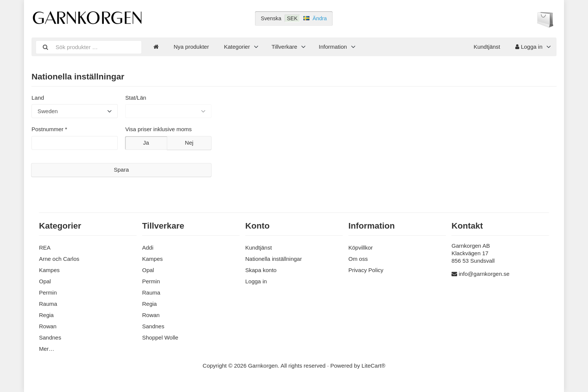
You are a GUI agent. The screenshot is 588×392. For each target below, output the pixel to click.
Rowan (48, 326)
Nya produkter (191, 47)
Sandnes (50, 337)
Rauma (48, 304)
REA (45, 248)
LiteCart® (373, 366)
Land (38, 98)
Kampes (49, 270)
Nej (189, 143)
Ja (146, 143)
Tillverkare (284, 47)
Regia (46, 315)
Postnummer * (49, 129)
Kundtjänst (487, 47)
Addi (148, 248)
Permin (48, 293)
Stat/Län (136, 98)
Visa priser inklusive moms (158, 129)
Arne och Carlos (59, 259)
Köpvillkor (361, 248)
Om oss (358, 259)
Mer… (47, 349)
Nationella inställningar (274, 259)
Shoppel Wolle (160, 337)
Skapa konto (261, 270)
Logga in (529, 47)
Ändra (320, 18)
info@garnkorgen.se (484, 274)
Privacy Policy (366, 270)
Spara (121, 170)
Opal (45, 281)
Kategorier (237, 47)
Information (333, 47)
